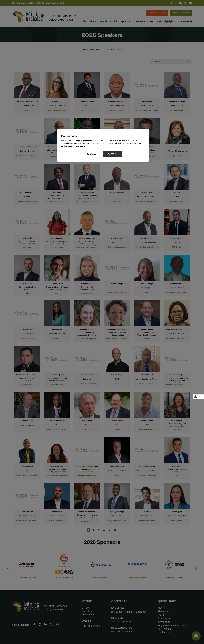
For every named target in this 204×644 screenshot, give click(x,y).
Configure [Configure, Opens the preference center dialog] (92, 154)
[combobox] (198, 397)
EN (197, 397)
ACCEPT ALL (113, 154)
